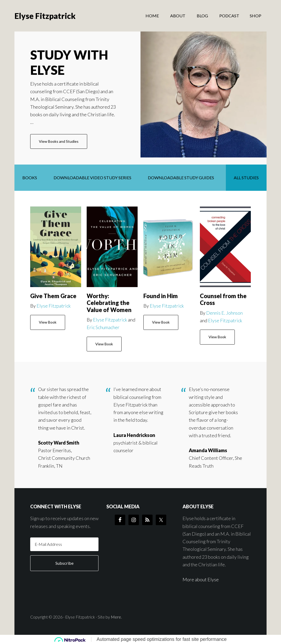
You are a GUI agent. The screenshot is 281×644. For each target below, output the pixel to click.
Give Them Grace (53, 296)
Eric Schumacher (103, 327)
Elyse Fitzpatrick (45, 16)
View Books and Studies (63, 144)
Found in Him (161, 296)
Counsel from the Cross (223, 299)
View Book (48, 322)
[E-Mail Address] (64, 544)
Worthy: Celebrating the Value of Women (109, 303)
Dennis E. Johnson (224, 313)
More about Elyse (201, 579)
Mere (116, 617)
